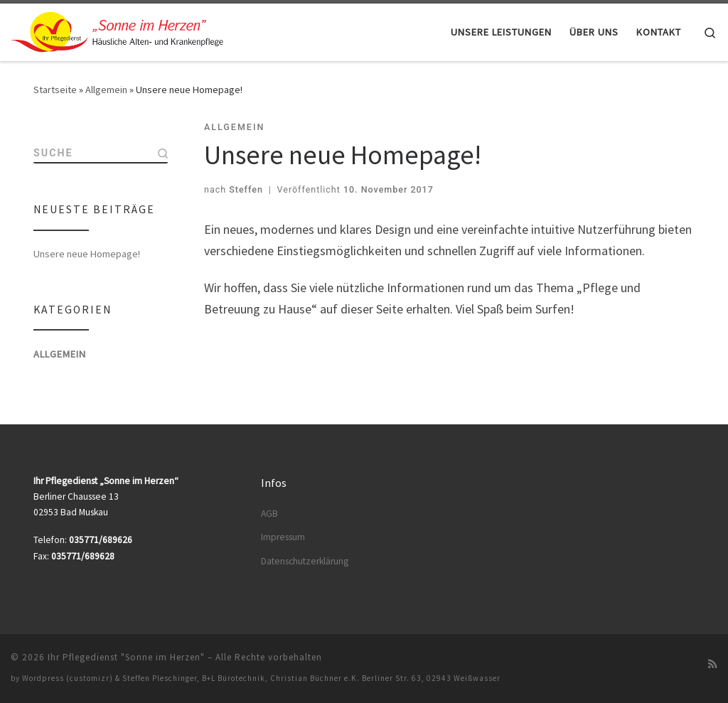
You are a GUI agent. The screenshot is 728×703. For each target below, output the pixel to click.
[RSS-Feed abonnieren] (713, 664)
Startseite (55, 90)
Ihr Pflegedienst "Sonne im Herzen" (126, 657)
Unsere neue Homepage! (87, 255)
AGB (269, 514)
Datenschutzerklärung (305, 561)
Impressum (283, 537)
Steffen (246, 189)
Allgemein (106, 90)
